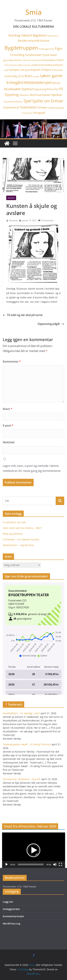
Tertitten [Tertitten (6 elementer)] (42, 107)
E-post (8, 425)
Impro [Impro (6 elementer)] (60, 60)
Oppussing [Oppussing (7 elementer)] (40, 89)
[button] (33, 850)
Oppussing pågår (51, 324)
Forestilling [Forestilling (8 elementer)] (17, 55)
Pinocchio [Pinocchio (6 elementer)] (53, 89)
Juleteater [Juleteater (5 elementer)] (58, 65)
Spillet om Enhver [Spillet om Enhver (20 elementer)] (48, 101)
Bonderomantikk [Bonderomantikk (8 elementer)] (29, 41)
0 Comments (46, 220)
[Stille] (55, 864)
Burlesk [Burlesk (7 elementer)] (45, 41)
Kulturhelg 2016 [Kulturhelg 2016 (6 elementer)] (14, 76)
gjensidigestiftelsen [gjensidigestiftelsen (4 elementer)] (13, 60)
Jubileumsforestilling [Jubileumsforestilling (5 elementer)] (42, 65)
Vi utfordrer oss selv (14, 522)
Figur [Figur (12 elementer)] (59, 48)
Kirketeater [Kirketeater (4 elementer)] (58, 70)
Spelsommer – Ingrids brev (18, 545)
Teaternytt (15, 704)
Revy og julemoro (13, 534)
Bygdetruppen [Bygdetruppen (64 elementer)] (21, 48)
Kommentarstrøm (13, 916)
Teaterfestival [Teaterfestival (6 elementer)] (11, 107)
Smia (34, 12)
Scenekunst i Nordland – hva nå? (22, 779)
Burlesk (11, 198)
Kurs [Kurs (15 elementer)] (28, 76)
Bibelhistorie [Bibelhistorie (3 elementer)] (53, 36)
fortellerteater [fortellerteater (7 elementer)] (33, 55)
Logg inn (8, 902)
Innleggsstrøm (11, 909)
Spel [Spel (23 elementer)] (28, 101)
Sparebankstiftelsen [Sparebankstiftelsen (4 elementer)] (13, 102)
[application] (34, 850)
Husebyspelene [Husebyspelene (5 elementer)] (48, 60)
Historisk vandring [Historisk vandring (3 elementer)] (31, 60)
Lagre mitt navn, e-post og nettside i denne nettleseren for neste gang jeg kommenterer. (32, 468)
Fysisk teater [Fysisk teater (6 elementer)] (50, 55)
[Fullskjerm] (60, 864)
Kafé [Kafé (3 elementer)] (6, 70)
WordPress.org (12, 924)
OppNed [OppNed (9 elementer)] (27, 89)
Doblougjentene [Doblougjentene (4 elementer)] (46, 49)
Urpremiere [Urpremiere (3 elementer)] (27, 113)
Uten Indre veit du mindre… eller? (22, 528)
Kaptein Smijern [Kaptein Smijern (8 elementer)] (41, 70)
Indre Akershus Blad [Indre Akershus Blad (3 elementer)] (13, 65)
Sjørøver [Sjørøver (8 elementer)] (57, 95)
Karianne (13, 220)
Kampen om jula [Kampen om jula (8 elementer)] (19, 70)
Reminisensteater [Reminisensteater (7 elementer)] (40, 95)
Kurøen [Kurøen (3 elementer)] (36, 76)
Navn (7, 409)
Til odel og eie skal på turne (23, 315)
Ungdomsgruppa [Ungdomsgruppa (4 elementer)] (56, 108)
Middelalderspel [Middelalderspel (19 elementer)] (38, 82)
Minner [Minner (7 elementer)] (56, 83)
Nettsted (9, 442)
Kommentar (12, 361)
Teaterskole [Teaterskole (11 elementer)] (28, 107)
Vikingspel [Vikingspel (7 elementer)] (39, 113)
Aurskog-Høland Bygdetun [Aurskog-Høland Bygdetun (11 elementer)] (28, 35)
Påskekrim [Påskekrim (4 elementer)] (24, 95)
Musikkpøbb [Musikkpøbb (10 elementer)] (12, 89)
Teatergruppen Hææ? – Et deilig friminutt (27, 744)
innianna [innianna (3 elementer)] (27, 65)
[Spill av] (7, 864)
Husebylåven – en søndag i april (21, 713)
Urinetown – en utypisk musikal (21, 539)
